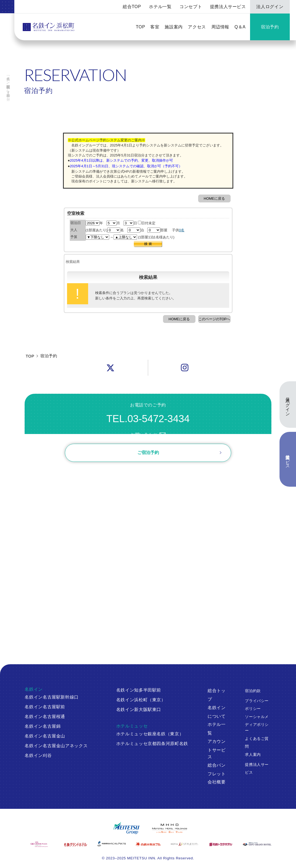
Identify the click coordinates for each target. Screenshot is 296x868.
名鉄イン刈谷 (38, 755)
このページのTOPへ (214, 319)
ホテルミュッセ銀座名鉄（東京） (150, 734)
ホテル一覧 (160, 7)
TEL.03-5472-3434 (148, 419)
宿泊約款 (253, 691)
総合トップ (217, 695)
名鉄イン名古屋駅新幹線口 (52, 697)
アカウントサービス (217, 749)
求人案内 (253, 754)
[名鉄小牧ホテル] (148, 844)
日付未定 (147, 223)
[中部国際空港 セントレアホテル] (112, 844)
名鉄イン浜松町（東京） (141, 700)
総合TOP (132, 7)
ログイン (54, 478)
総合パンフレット (217, 769)
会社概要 (217, 782)
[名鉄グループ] (126, 828)
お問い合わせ (148, 435)
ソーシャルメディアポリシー (257, 724)
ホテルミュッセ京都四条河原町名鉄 (152, 744)
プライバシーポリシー (257, 705)
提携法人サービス (228, 7)
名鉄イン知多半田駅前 (139, 690)
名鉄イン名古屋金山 (45, 736)
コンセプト (191, 7)
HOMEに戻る (214, 198)
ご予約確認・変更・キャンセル (75, 472)
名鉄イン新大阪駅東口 (139, 710)
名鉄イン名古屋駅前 (45, 707)
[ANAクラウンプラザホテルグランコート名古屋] (39, 844)
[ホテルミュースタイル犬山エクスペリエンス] (184, 844)
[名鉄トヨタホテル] (221, 844)
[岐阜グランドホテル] (257, 844)
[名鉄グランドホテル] (75, 845)
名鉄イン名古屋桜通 (45, 717)
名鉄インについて (217, 712)
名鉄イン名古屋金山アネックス (56, 746)
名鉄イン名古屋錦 (43, 726)
